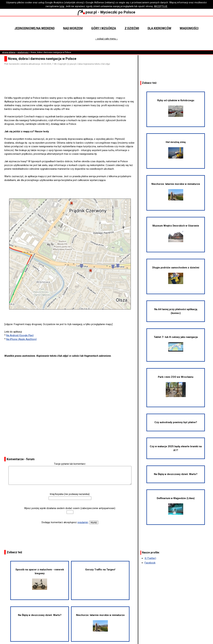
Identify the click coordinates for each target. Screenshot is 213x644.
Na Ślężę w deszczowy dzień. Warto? (40, 615)
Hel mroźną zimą (176, 150)
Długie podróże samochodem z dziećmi (176, 275)
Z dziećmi (132, 28)
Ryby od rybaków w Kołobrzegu (176, 108)
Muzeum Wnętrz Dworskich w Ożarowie (176, 233)
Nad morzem (73, 28)
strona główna (9, 52)
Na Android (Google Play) (20, 335)
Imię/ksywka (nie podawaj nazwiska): (70, 494)
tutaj (62, 6)
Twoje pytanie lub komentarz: (70, 464)
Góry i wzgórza (104, 28)
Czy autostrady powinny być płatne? (176, 422)
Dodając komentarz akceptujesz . (65, 522)
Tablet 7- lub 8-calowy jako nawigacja (176, 344)
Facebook (150, 563)
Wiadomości (189, 28)
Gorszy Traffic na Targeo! (100, 570)
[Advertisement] (71, 87)
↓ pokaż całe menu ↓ (106, 39)
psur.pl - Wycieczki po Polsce (106, 12)
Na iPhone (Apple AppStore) (21, 339)
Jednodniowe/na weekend (35, 28)
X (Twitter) (150, 558)
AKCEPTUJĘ (161, 6)
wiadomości (23, 52)
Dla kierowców (159, 28)
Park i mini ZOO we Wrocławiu (176, 386)
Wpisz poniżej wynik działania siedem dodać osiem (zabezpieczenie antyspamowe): (70, 508)
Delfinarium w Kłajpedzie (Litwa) (176, 506)
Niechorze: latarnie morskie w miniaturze (100, 623)
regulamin (83, 522)
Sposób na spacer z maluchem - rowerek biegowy (40, 579)
